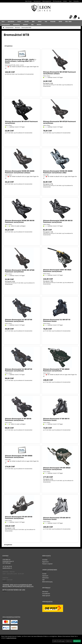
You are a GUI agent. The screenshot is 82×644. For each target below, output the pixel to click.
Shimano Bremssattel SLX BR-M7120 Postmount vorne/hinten (19, 370)
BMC (33, 22)
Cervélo (27, 22)
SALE (3, 22)
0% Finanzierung (57, 1)
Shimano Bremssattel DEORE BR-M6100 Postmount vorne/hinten (20, 221)
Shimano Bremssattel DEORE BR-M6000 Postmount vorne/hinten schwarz (20, 172)
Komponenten (6, 25)
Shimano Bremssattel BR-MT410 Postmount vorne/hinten (21, 122)
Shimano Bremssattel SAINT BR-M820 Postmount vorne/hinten (57, 271)
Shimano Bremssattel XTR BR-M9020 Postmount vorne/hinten (57, 469)
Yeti (46, 22)
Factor (19, 22)
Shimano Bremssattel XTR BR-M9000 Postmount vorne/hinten (19, 456)
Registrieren (45, 562)
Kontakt (44, 574)
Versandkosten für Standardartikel (25, 74)
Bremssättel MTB (26, 28)
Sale (32, 25)
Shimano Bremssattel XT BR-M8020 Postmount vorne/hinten (56, 370)
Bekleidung (16, 25)
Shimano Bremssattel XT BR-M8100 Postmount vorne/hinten (18, 419)
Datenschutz (45, 578)
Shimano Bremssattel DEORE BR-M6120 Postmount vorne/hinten (58, 221)
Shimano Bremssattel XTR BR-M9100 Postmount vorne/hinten (19, 517)
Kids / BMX (68, 22)
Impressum (45, 576)
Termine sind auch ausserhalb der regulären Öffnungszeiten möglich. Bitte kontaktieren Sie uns (18, 587)
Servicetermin (37, 1)
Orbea (40, 22)
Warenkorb (45, 592)
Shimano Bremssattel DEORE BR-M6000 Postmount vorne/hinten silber (58, 172)
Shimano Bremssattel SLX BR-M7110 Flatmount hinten (57, 320)
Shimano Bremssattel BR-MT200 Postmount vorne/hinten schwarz (59, 73)
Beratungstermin (47, 1)
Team (70, 1)
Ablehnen (69, 641)
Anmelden (45, 560)
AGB (43, 580)
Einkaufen (76, 1)
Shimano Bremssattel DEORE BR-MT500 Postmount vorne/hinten (20, 271)
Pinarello (53, 22)
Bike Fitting (29, 1)
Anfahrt (65, 1)
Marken (39, 25)
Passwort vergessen (47, 564)
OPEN (60, 22)
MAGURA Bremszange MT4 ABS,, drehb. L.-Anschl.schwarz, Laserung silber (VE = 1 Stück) (21, 61)
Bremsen (18, 28)
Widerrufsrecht (46, 596)
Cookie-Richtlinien (11, 638)
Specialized (11, 22)
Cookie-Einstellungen (59, 641)
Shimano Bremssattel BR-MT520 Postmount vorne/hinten (59, 122)
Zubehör (25, 25)
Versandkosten (46, 594)
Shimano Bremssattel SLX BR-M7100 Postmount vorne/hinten (19, 320)
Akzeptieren (77, 641)
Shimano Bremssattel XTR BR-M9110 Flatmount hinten (57, 518)
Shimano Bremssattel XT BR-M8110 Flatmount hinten (56, 419)
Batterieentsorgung (47, 582)
